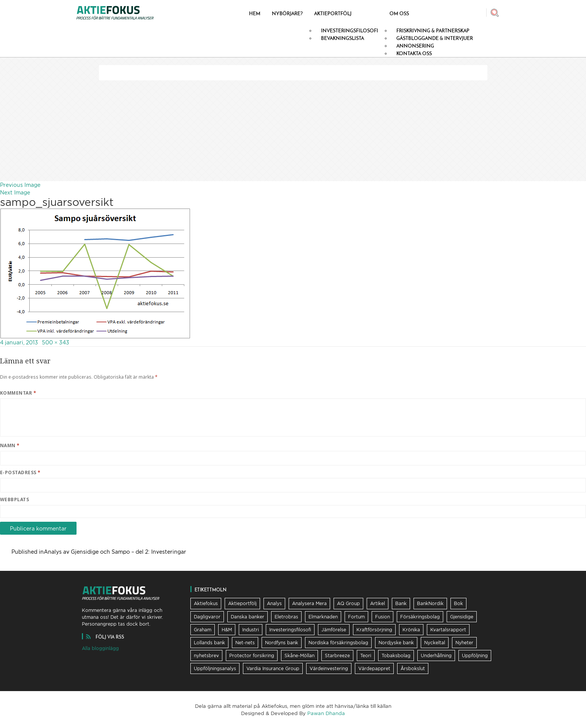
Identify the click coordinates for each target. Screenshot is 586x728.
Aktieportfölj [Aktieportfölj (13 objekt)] (242, 603)
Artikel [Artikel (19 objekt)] (378, 603)
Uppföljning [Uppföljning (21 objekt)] (475, 656)
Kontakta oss (414, 53)
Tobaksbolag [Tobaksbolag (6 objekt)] (396, 656)
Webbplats (14, 499)
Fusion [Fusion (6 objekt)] (382, 617)
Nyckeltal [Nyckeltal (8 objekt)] (435, 643)
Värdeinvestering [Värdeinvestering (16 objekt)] (329, 668)
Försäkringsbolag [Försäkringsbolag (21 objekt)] (420, 617)
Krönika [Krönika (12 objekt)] (411, 630)
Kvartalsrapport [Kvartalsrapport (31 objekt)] (448, 630)
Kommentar (18, 393)
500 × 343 (56, 342)
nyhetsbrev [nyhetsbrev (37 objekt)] (206, 656)
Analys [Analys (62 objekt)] (274, 603)
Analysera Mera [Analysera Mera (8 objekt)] (309, 603)
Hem (255, 13)
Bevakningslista (342, 38)
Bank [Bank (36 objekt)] (401, 603)
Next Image (15, 192)
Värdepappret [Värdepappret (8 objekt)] (374, 668)
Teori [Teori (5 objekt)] (366, 656)
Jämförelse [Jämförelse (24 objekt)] (334, 630)
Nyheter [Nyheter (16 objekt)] (464, 643)
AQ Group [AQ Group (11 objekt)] (348, 603)
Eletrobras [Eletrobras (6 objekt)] (286, 617)
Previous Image (20, 185)
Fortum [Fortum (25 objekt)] (356, 617)
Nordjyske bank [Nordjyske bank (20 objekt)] (396, 643)
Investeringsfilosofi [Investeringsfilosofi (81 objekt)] (290, 630)
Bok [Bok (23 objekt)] (458, 603)
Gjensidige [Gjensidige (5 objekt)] (462, 617)
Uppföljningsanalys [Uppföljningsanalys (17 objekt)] (215, 668)
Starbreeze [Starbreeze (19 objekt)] (337, 656)
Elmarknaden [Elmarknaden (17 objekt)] (323, 617)
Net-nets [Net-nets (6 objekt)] (245, 643)
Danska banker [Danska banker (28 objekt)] (247, 617)
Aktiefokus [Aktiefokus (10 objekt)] (206, 603)
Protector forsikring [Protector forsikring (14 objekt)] (252, 656)
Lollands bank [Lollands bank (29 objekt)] (209, 643)
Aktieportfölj (333, 13)
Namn (10, 445)
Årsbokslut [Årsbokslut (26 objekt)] (413, 668)
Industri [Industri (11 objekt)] (251, 630)
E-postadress (20, 472)
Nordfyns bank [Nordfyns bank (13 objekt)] (282, 643)
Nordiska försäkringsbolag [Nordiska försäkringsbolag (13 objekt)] (338, 643)
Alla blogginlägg (100, 648)
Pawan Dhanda (326, 713)
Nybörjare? (287, 13)
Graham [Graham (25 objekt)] (203, 630)
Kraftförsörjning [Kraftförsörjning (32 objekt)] (374, 630)
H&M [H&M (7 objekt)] (227, 630)
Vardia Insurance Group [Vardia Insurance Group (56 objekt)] (273, 668)
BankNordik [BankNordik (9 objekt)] (430, 603)
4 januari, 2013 (19, 342)
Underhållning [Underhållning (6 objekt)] (436, 656)
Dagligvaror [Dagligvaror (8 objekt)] (207, 617)
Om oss (399, 13)
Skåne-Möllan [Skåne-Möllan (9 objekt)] (299, 656)
